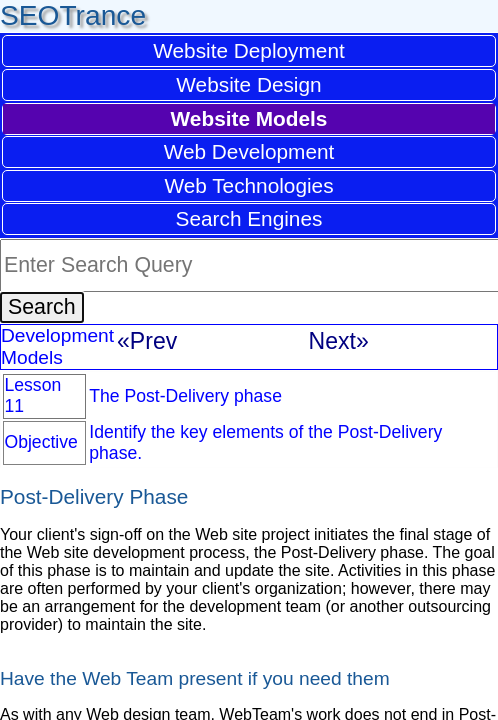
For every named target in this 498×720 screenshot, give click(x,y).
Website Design (248, 84)
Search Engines (249, 218)
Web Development (249, 151)
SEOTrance (73, 15)
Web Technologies (248, 185)
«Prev (147, 341)
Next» (339, 341)
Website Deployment (249, 50)
